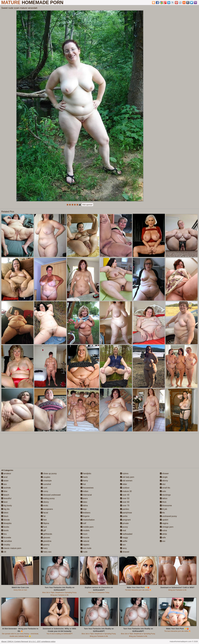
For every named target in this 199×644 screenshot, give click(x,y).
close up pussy (49, 473)
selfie (124, 541)
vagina (164, 523)
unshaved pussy (168, 516)
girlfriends (46, 534)
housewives (87, 488)
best (4, 502)
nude (84, 552)
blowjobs (6, 523)
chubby (6, 545)
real (123, 530)
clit (4, 552)
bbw (4, 491)
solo (163, 491)
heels (84, 477)
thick (163, 502)
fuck (44, 527)
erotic (45, 506)
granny (45, 545)
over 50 (125, 498)
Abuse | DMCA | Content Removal (15, 641)
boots (5, 530)
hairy (44, 548)
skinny (164, 481)
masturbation (88, 520)
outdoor (125, 488)
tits (162, 513)
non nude (86, 548)
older (124, 484)
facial (44, 513)
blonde (6, 520)
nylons (124, 473)
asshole (6, 488)
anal (4, 477)
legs (84, 509)
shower (164, 473)
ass (4, 484)
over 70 (125, 506)
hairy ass (46, 552)
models (85, 530)
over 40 (125, 495)
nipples (85, 545)
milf (83, 523)
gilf (43, 530)
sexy (123, 548)
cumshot (46, 484)
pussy (124, 527)
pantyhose (126, 513)
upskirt (164, 520)
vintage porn (167, 527)
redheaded (126, 534)
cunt (44, 488)
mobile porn (87, 527)
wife (163, 538)
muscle (85, 538)
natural (85, 541)
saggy (124, 538)
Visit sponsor (87, 205)
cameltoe (7, 541)
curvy (44, 491)
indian (84, 491)
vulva (163, 530)
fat (43, 516)
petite (124, 516)
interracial (86, 495)
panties (125, 509)
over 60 (125, 502)
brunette (6, 538)
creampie (46, 481)
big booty (7, 506)
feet (44, 520)
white (163, 534)
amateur (6, 473)
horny (84, 481)
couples (46, 477)
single (164, 477)
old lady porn (127, 477)
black (5, 516)
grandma (46, 541)
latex (84, 502)
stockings (165, 495)
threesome (166, 506)
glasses (45, 538)
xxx (163, 541)
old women (126, 481)
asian (5, 481)
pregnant (125, 520)
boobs (5, 527)
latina (84, 506)
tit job (164, 509)
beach (5, 495)
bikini (5, 513)
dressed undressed (51, 495)
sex (123, 545)
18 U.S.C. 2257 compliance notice (42, 641)
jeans (84, 498)
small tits (165, 488)
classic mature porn (11, 548)
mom (84, 534)
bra (4, 534)
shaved (125, 552)
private (124, 523)
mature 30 (126, 491)
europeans (47, 509)
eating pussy (48, 498)
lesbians (85, 513)
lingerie (85, 516)
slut (163, 484)
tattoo (164, 498)
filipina (45, 523)
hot (83, 484)
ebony (45, 502)
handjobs (86, 473)
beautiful (6, 498)
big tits (5, 509)
